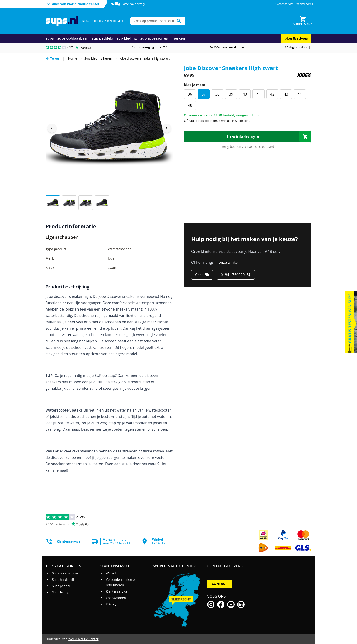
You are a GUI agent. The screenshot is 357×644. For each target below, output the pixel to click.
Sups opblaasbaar (65, 573)
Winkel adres (305, 4)
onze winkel (229, 262)
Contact (219, 584)
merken (178, 38)
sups (50, 38)
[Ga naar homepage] (62, 21)
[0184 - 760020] (236, 275)
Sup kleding (61, 592)
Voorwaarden (116, 598)
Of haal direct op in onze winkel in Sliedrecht (217, 121)
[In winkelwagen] (248, 136)
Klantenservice (284, 4)
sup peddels (103, 38)
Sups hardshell (63, 580)
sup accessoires (154, 38)
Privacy (111, 604)
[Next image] (167, 128)
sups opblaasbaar (73, 38)
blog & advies (296, 38)
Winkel (111, 573)
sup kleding (127, 38)
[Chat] (202, 275)
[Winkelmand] (303, 21)
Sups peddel (61, 586)
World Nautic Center (83, 639)
